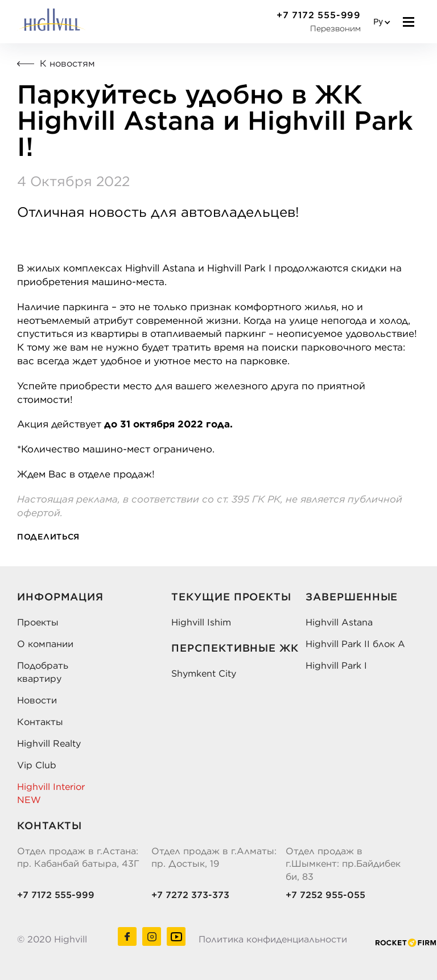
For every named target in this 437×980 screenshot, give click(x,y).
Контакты (40, 722)
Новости (37, 700)
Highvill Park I (336, 665)
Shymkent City (204, 673)
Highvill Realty (49, 743)
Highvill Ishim (201, 622)
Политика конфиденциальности (273, 939)
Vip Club (37, 765)
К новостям (56, 63)
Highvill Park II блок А (355, 644)
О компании (45, 644)
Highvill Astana (339, 622)
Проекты (38, 622)
